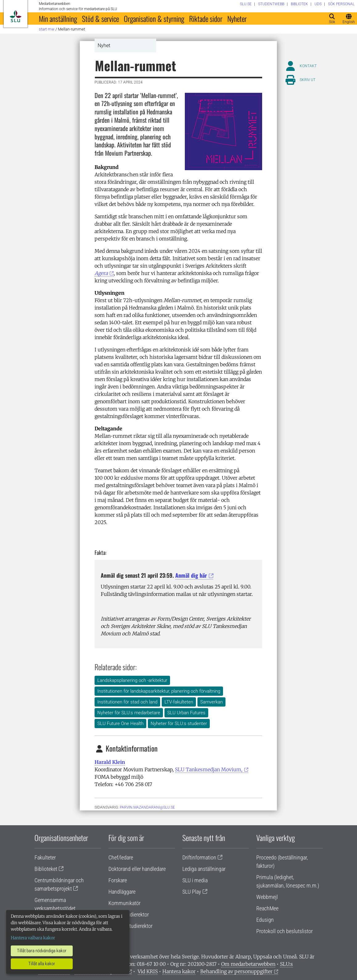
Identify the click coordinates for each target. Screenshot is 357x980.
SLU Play (192, 892)
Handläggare (122, 892)
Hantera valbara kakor (33, 938)
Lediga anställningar (204, 869)
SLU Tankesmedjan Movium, (209, 769)
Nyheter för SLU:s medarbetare (129, 713)
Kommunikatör (124, 903)
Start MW (47, 29)
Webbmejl (267, 897)
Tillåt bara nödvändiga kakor (42, 951)
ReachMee (267, 908)
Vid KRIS (148, 971)
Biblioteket (46, 869)
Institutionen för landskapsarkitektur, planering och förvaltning (159, 691)
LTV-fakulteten (179, 702)
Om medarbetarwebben (248, 964)
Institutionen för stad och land (127, 702)
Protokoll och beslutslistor (284, 931)
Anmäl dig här (191, 575)
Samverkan (211, 702)
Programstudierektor (130, 926)
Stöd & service (100, 18)
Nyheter (237, 18)
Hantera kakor (179, 971)
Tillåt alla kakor (42, 964)
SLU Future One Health (120, 724)
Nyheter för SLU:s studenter (179, 724)
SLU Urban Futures (186, 713)
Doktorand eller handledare (137, 869)
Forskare (118, 880)
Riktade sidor (206, 18)
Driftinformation (199, 857)
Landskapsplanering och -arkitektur (132, 680)
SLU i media (195, 880)
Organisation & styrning (154, 18)
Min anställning (58, 18)
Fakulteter (45, 857)
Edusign (265, 920)
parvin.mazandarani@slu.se (147, 807)
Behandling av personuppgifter (236, 971)
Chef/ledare (121, 857)
